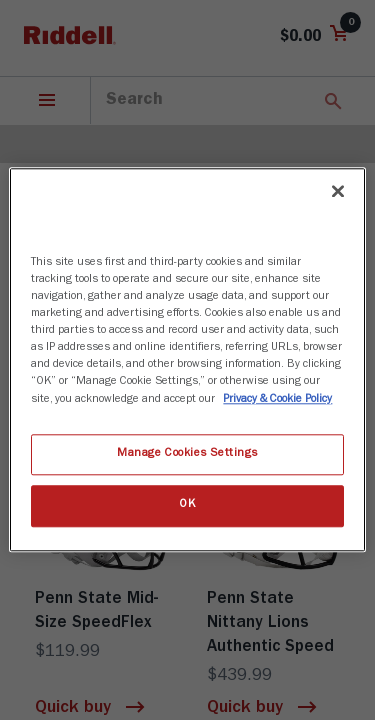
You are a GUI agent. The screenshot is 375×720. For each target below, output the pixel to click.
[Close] (338, 191)
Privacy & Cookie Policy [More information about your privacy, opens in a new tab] (277, 400)
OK (187, 506)
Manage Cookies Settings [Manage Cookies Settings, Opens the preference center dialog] (187, 454)
